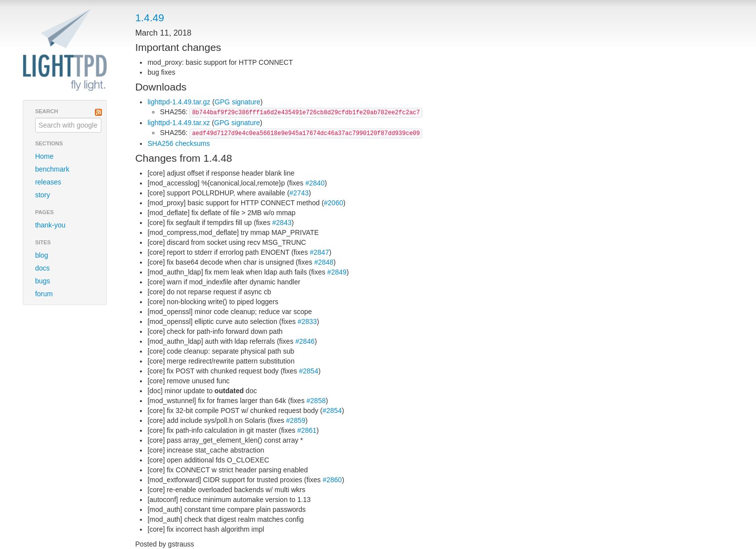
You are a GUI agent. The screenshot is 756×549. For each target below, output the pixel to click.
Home (44, 156)
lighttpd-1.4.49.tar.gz (179, 102)
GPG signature (238, 102)
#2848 (324, 262)
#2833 (307, 321)
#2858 (316, 401)
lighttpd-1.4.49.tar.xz (178, 123)
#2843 (282, 223)
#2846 (305, 341)
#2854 (309, 371)
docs (43, 268)
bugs (43, 281)
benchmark (52, 169)
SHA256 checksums (178, 143)
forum (44, 294)
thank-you (50, 225)
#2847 (320, 252)
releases (48, 182)
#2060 (334, 203)
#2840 (315, 183)
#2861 (307, 430)
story (43, 195)
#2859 (296, 420)
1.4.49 (149, 18)
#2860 (332, 480)
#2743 (299, 193)
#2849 (337, 272)
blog (42, 255)
